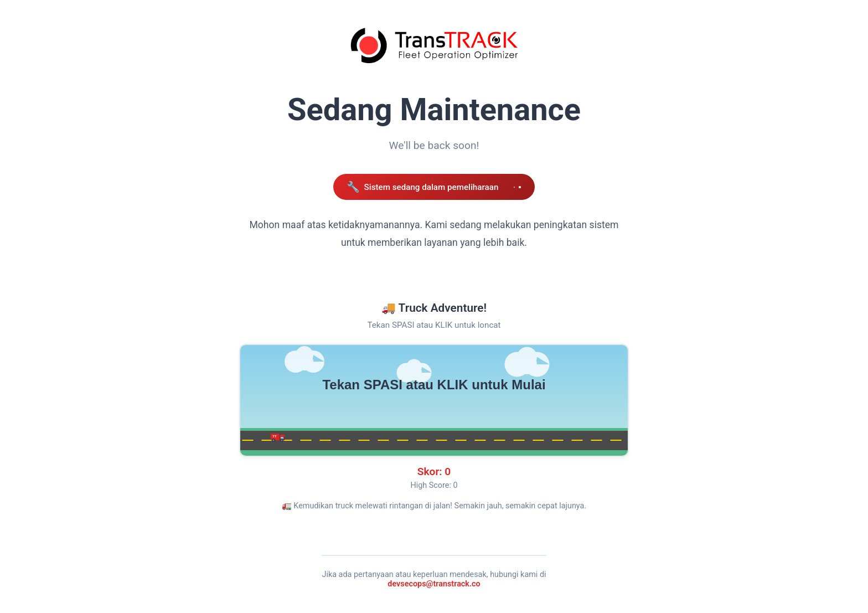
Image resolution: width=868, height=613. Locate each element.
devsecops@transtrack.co (434, 584)
